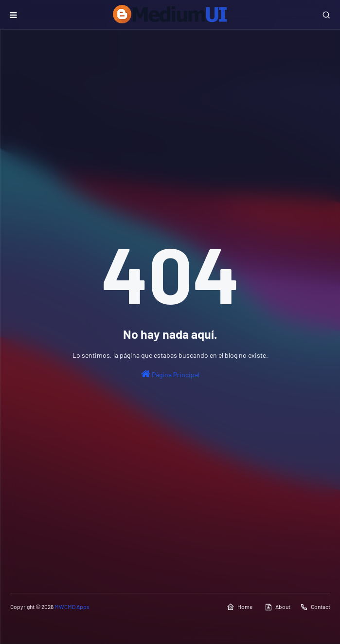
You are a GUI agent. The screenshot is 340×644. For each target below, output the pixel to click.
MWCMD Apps (72, 607)
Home (240, 607)
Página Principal (170, 374)
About (277, 607)
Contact (315, 607)
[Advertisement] (170, 112)
